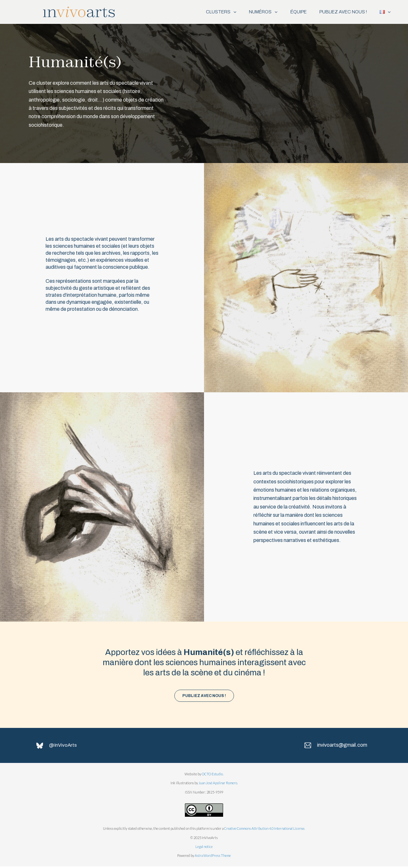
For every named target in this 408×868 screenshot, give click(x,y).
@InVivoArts (65, 747)
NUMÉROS (252, 12)
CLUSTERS (207, 12)
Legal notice (204, 848)
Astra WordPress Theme (213, 857)
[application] (219, 12)
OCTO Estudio (212, 776)
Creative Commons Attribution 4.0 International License (264, 830)
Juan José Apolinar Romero (218, 784)
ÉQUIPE (291, 12)
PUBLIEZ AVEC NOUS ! (338, 12)
